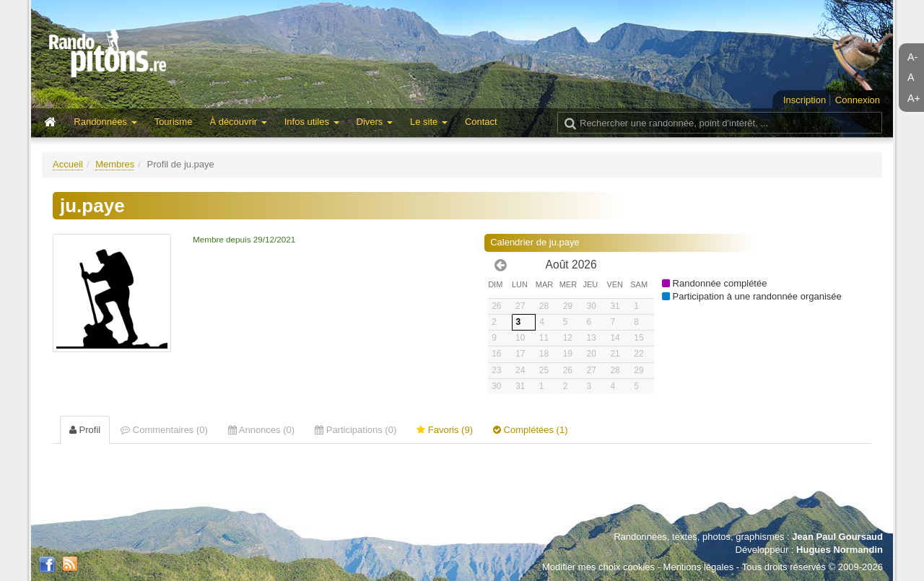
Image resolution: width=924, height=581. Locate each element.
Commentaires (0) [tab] (164, 430)
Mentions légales (699, 567)
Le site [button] (429, 122)
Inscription (805, 100)
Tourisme (174, 122)
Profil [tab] (85, 430)
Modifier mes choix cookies (598, 567)
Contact (481, 122)
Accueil (68, 164)
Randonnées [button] (105, 122)
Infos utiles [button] (312, 122)
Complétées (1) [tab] (530, 430)
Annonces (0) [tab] (261, 430)
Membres (115, 164)
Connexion (858, 100)
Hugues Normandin (840, 550)
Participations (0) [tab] (356, 430)
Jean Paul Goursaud (837, 537)
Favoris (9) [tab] (445, 430)
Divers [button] (375, 122)
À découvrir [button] (238, 122)
